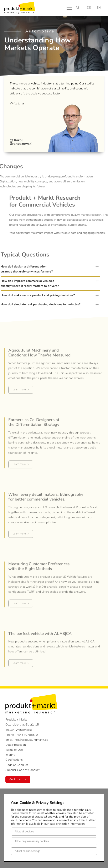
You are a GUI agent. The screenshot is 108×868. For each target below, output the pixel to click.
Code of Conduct (17, 765)
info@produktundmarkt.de (31, 740)
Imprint (10, 755)
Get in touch (16, 779)
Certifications (14, 760)
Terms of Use (14, 750)
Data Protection (16, 745)
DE (89, 8)
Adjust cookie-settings (28, 851)
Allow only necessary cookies (32, 841)
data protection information (67, 824)
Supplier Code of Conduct (22, 770)
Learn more (19, 399)
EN (99, 8)
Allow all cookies (24, 831)
